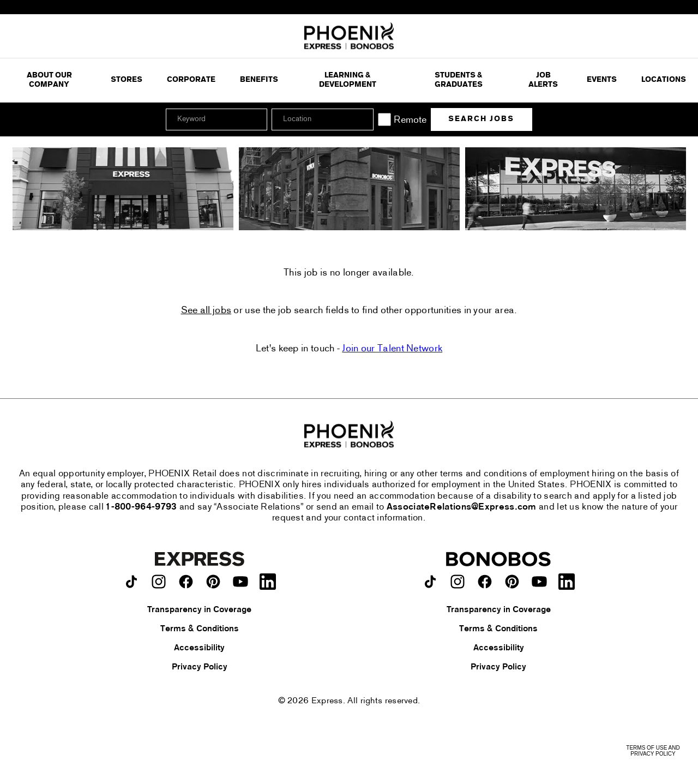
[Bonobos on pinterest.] (512, 582)
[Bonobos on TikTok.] (430, 582)
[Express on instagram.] (159, 582)
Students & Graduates (459, 80)
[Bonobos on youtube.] (539, 582)
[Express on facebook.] (186, 582)
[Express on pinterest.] (213, 582)
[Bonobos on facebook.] (485, 582)
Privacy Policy (200, 667)
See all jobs (206, 311)
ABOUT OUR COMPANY (49, 80)
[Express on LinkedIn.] (268, 582)
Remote (410, 120)
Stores (127, 80)
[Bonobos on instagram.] (458, 582)
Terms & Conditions (200, 629)
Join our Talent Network (392, 349)
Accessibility (199, 648)
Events (602, 80)
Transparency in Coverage (199, 610)
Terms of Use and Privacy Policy (653, 751)
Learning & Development (348, 80)
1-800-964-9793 (141, 507)
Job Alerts (543, 80)
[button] (364, 119)
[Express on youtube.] (240, 582)
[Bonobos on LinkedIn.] (567, 582)
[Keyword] (216, 119)
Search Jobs (481, 119)
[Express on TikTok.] (131, 582)
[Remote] (384, 119)
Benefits (259, 80)
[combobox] (322, 119)
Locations (664, 80)
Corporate (191, 80)
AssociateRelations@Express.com (462, 507)
